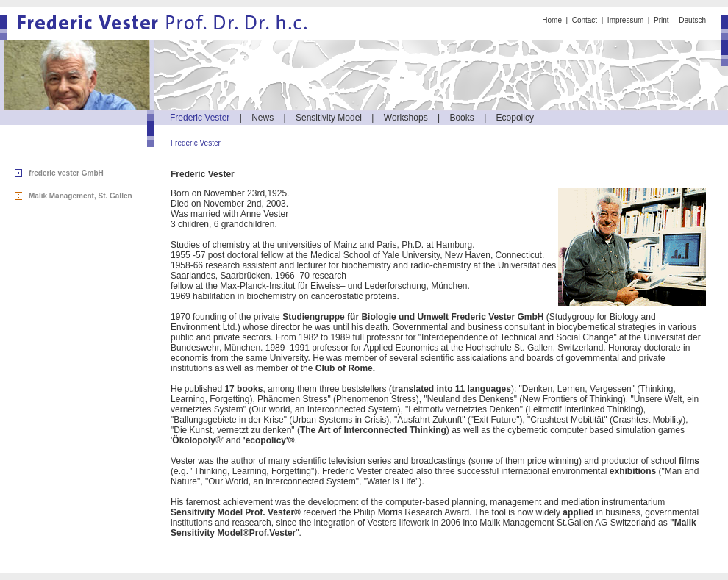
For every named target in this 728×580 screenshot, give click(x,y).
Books (461, 118)
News (263, 118)
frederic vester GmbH (66, 173)
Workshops (406, 118)
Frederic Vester (200, 118)
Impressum (625, 20)
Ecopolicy (515, 118)
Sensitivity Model (329, 118)
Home (552, 20)
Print (661, 20)
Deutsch (692, 20)
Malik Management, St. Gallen (81, 196)
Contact (585, 20)
